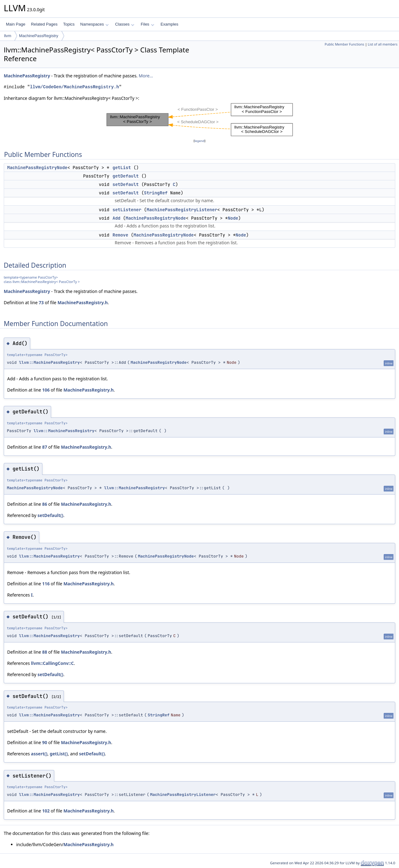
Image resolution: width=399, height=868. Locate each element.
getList (122, 168)
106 (46, 390)
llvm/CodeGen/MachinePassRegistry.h (75, 87)
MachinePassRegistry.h (82, 302)
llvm (8, 36)
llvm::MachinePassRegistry (49, 362)
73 (41, 302)
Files (147, 24)
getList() (59, 754)
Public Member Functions (344, 44)
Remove (120, 235)
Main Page (16, 24)
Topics (69, 24)
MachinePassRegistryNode (37, 168)
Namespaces (94, 24)
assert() (39, 754)
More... (146, 76)
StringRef (156, 193)
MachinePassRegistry (39, 36)
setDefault (126, 184)
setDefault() (50, 515)
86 (45, 504)
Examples (169, 24)
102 (46, 811)
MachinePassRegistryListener (182, 210)
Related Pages (44, 24)
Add (116, 218)
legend (199, 141)
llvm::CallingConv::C (52, 663)
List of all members (383, 44)
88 (45, 652)
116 (46, 584)
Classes (125, 24)
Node (233, 218)
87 (45, 447)
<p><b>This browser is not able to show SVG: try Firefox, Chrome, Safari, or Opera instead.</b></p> (200, 120)
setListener (127, 210)
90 (45, 742)
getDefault (126, 176)
